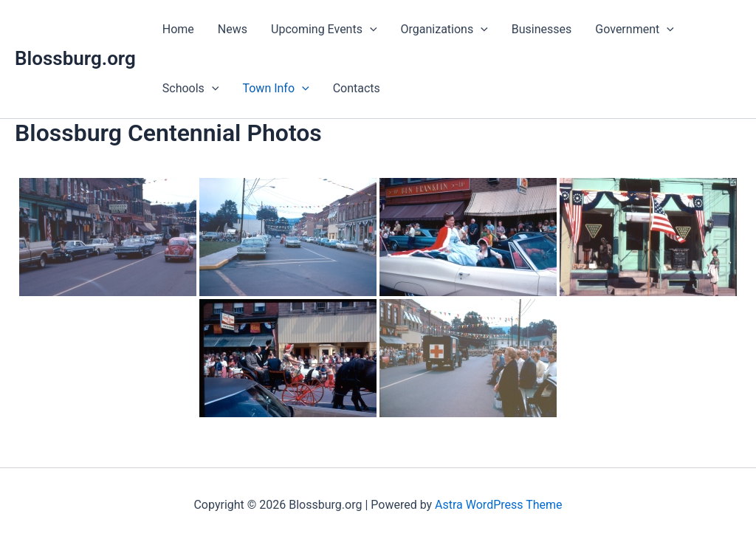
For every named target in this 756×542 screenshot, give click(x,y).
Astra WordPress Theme (498, 505)
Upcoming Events (324, 30)
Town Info (275, 89)
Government (634, 30)
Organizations (444, 30)
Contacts (357, 88)
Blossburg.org (75, 58)
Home (178, 29)
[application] (370, 30)
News (233, 29)
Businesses (542, 29)
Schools (191, 89)
